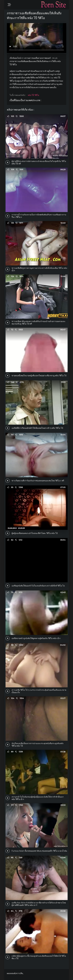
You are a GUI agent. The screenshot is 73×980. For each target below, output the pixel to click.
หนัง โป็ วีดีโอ (33, 95)
